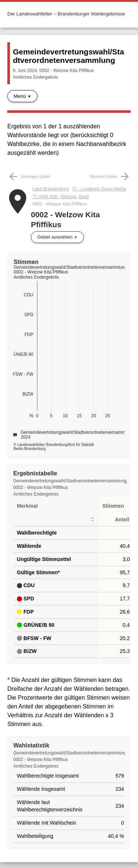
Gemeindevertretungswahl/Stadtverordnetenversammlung (68, 56)
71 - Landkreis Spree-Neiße (99, 189)
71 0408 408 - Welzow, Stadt (61, 197)
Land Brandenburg (51, 189)
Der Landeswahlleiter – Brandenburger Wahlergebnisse (66, 14)
